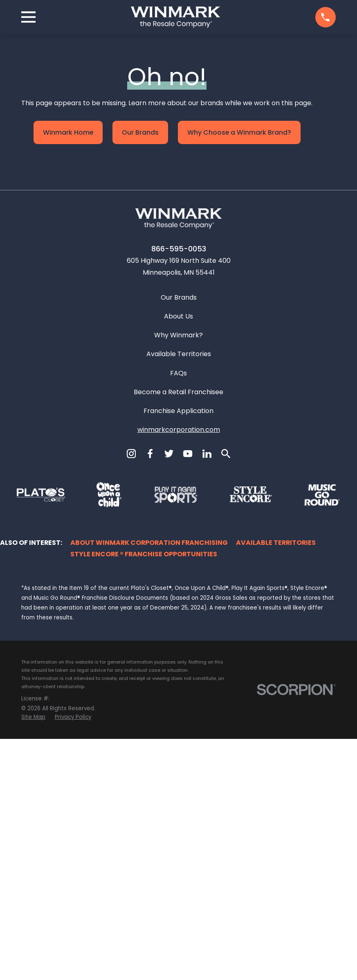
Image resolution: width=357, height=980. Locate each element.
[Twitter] (169, 695)
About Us (178, 557)
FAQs (178, 614)
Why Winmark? (178, 576)
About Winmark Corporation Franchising (149, 784)
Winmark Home (68, 132)
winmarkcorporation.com (179, 671)
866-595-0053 (179, 490)
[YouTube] (188, 695)
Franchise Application (178, 652)
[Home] (175, 17)
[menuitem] (33, 959)
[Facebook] (150, 695)
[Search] (226, 695)
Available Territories (179, 595)
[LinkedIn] (207, 695)
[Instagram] (131, 695)
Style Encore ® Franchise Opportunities (144, 795)
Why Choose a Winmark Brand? (239, 132)
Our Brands (140, 132)
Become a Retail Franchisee (178, 633)
